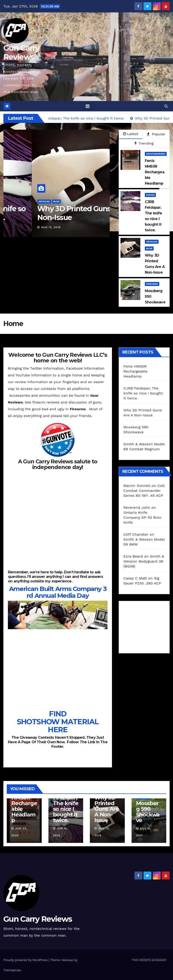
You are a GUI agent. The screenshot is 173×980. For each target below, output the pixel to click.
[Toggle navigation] (88, 106)
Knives (150, 195)
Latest (131, 134)
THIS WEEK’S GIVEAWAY (149, 960)
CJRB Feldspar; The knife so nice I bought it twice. (143, 393)
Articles (107, 201)
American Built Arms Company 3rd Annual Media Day (58, 592)
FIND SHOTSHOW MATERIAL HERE (58, 722)
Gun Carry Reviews (21, 52)
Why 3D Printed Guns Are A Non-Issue (107, 809)
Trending (144, 143)
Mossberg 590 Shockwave (148, 812)
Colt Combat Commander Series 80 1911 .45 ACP (144, 491)
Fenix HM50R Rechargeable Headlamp (135, 371)
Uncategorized (156, 154)
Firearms (152, 284)
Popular (156, 134)
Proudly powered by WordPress (26, 960)
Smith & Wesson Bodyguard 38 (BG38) (144, 561)
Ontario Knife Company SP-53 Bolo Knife (142, 517)
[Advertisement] (148, 626)
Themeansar (12, 970)
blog (149, 248)
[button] (166, 106)
